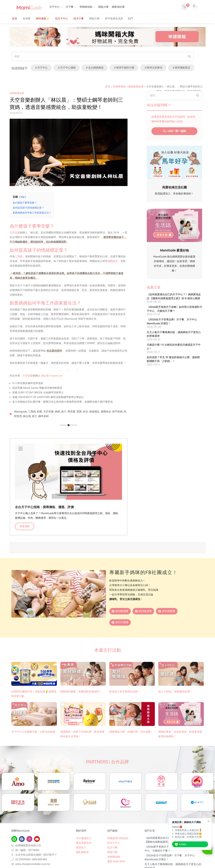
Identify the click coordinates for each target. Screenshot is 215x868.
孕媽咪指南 (86, 7)
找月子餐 (79, 19)
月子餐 (70, 7)
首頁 (15, 19)
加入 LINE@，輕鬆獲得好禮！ (175, 693)
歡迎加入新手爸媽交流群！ (125, 693)
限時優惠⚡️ (43, 19)
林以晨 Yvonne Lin (52, 376)
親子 (35, 416)
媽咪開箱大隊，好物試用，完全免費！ (131, 733)
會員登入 (81, 862)
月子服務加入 (84, 853)
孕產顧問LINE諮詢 (118, 853)
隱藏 (23, 197)
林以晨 (27, 416)
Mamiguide (20, 412)
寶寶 (79, 412)
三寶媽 (19, 256)
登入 (192, 7)
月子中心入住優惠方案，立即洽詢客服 (33, 733)
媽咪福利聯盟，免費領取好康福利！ (81, 693)
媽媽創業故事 (136, 87)
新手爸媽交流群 (114, 19)
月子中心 (54, 7)
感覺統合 (113, 261)
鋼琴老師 (43, 416)
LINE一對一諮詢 (174, 131)
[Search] (189, 56)
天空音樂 (15, 233)
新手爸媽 (117, 412)
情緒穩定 (94, 412)
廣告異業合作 (84, 858)
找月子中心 (61, 19)
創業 (40, 412)
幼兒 (85, 412)
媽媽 (57, 412)
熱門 (130, 19)
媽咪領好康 (118, 7)
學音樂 (71, 412)
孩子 (64, 412)
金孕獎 (27, 19)
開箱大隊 (103, 7)
